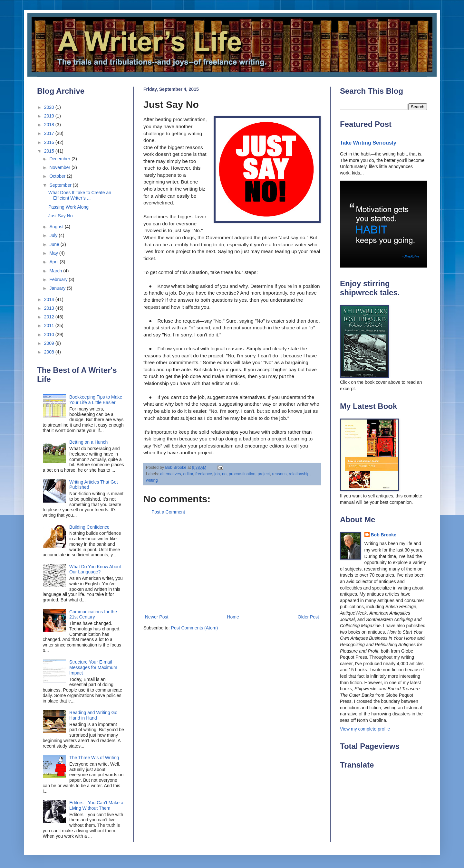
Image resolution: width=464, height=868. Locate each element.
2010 (50, 335)
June (55, 244)
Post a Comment (168, 512)
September (61, 185)
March (56, 271)
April (54, 262)
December (60, 159)
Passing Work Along (68, 207)
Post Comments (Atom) (194, 628)
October (58, 176)
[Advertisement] (232, 565)
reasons (279, 474)
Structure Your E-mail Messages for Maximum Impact (93, 667)
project (264, 474)
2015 (50, 151)
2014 (50, 299)
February (59, 279)
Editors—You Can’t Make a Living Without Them (96, 805)
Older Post (308, 617)
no (224, 474)
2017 (50, 133)
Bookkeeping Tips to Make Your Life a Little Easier (96, 400)
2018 (50, 125)
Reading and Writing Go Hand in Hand (93, 715)
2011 (50, 325)
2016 (50, 142)
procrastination (242, 474)
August (57, 227)
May (54, 253)
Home (233, 617)
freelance (204, 474)
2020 (50, 107)
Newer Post (157, 617)
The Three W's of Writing (94, 758)
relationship (299, 474)
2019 (50, 116)
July (54, 235)
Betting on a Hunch (88, 442)
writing (152, 480)
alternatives (170, 474)
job (217, 474)
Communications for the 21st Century (93, 614)
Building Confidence (89, 527)
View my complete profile (365, 729)
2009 (50, 343)
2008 (50, 352)
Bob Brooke (384, 535)
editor (188, 474)
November (60, 167)
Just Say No (60, 216)
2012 (50, 317)
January (58, 288)
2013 (50, 308)
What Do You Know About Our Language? (95, 569)
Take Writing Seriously (368, 143)
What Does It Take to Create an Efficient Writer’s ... (80, 195)
